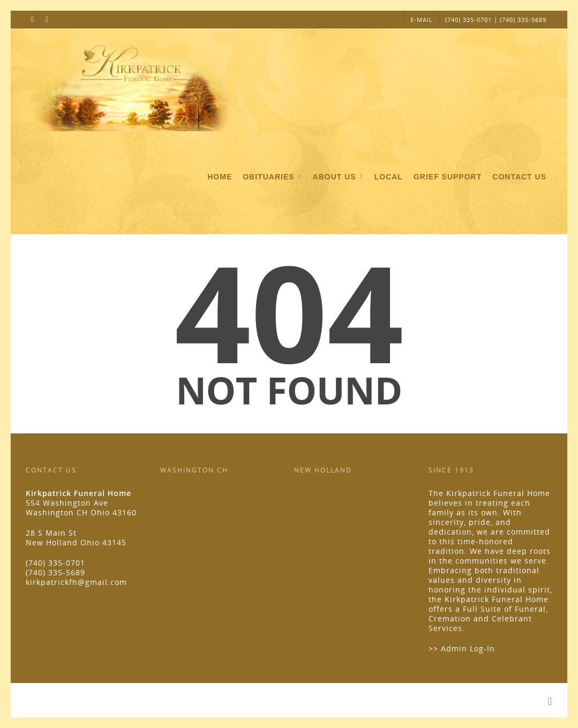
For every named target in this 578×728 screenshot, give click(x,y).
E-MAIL (422, 20)
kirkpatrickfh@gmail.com (76, 582)
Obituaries (273, 177)
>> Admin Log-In (462, 648)
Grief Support (448, 177)
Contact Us (519, 177)
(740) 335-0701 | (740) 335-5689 (496, 20)
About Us (339, 177)
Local (389, 177)
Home (220, 177)
